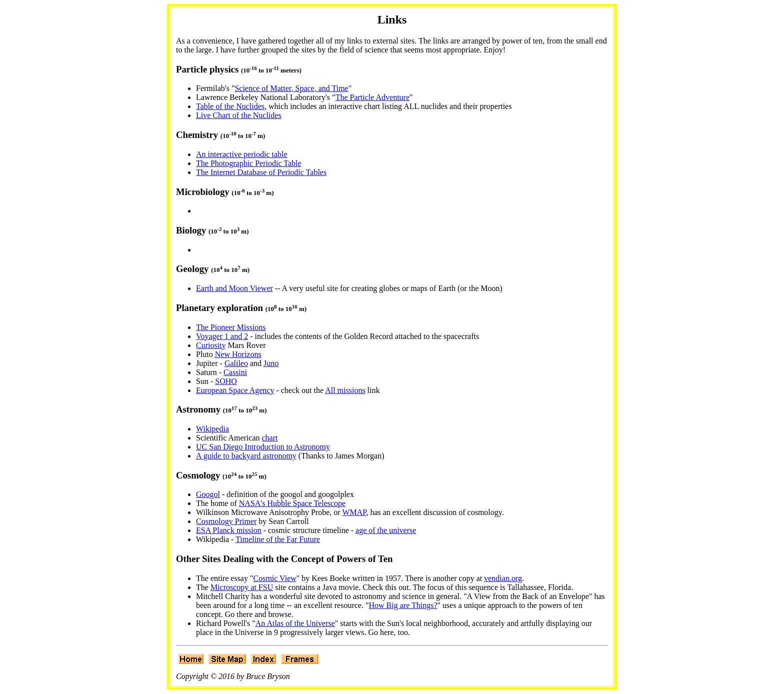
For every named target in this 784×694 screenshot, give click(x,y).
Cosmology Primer (226, 521)
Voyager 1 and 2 (222, 336)
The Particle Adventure (372, 97)
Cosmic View (274, 578)
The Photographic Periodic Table (249, 163)
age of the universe (386, 530)
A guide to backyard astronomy (246, 456)
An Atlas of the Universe (295, 623)
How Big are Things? (403, 605)
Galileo (236, 363)
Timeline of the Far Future (278, 539)
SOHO (226, 381)
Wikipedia (212, 429)
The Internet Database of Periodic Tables (261, 172)
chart (270, 438)
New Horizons (238, 354)
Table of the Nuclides (230, 106)
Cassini (235, 372)
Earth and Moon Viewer (234, 288)
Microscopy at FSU (242, 587)
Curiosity (211, 345)
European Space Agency (235, 390)
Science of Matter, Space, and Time (291, 88)
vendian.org (503, 578)
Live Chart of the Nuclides (239, 115)
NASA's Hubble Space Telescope (292, 503)
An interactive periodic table (242, 154)
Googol (208, 494)
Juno (271, 363)
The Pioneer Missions (231, 327)
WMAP (354, 512)
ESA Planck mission (229, 530)
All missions (345, 390)
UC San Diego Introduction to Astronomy (263, 447)
